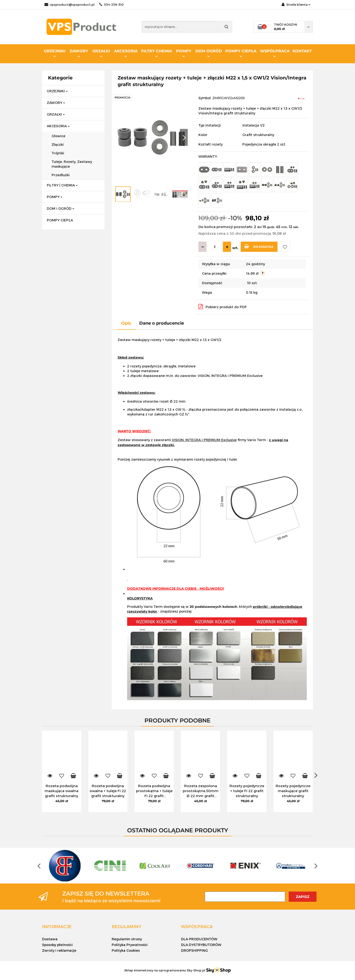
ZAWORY (79, 53)
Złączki (58, 144)
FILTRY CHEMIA (157, 53)
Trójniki (58, 153)
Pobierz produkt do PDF (223, 307)
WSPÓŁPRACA (275, 53)
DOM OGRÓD (209, 53)
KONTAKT (302, 51)
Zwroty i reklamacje (59, 950)
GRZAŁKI (101, 53)
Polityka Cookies (126, 950)
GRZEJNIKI (55, 53)
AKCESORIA (126, 53)
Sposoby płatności (57, 945)
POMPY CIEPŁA (241, 53)
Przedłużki (61, 175)
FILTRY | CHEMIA (62, 185)
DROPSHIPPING (194, 950)
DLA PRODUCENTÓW (199, 939)
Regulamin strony (127, 939)
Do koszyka (259, 246)
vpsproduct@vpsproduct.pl (70, 5)
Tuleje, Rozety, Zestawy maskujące (72, 164)
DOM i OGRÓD (61, 208)
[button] (57, 926)
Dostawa (50, 939)
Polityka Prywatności (130, 945)
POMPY (184, 53)
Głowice (58, 136)
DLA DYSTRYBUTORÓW (201, 945)
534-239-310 (111, 5)
